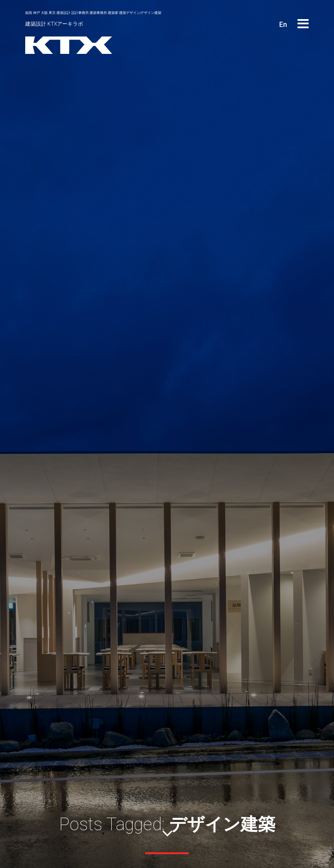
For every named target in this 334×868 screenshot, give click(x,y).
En (283, 25)
